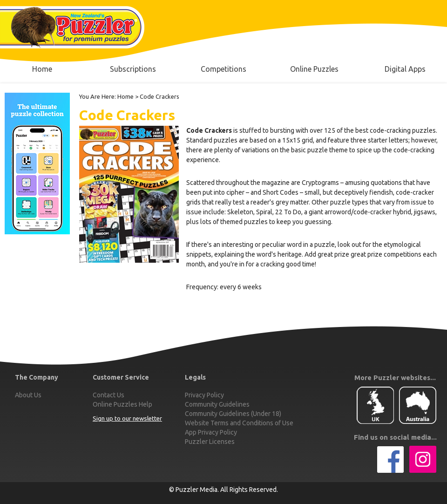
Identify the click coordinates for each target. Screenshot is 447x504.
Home (125, 96)
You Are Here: (98, 96)
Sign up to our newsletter (127, 419)
